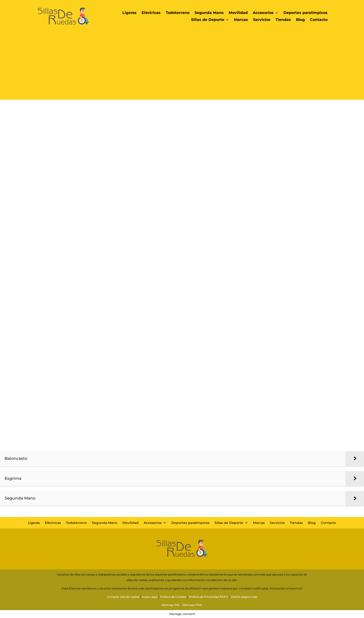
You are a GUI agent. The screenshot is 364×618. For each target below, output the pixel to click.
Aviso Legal (150, 597)
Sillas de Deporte (208, 20)
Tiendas (283, 20)
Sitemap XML (171, 605)
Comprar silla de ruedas (123, 597)
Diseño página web (244, 597)
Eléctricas (151, 13)
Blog (300, 20)
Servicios (262, 20)
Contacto (319, 20)
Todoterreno (178, 13)
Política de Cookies (173, 597)
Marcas (241, 20)
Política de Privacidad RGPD (208, 597)
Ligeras (129, 13)
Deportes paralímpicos (305, 13)
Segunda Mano (209, 13)
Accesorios (263, 13)
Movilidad (238, 13)
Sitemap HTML (192, 605)
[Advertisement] (182, 67)
